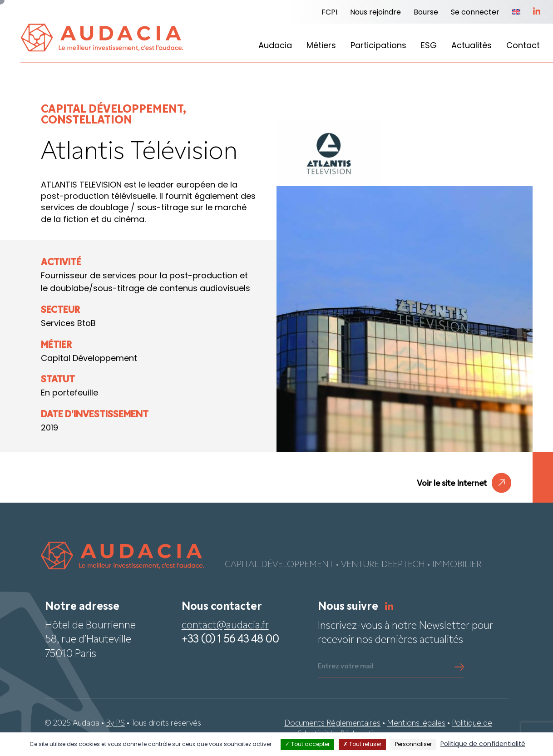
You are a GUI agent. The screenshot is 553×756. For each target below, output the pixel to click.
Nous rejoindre (375, 13)
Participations (378, 46)
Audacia (275, 46)
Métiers (321, 46)
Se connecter (475, 13)
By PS (115, 724)
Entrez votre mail (346, 667)
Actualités (472, 46)
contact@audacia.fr (225, 626)
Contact (523, 46)
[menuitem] (516, 13)
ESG (429, 46)
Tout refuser (362, 745)
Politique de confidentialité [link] (483, 744)
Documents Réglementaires (332, 724)
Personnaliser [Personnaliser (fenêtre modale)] (413, 745)
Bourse (426, 13)
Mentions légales (416, 724)
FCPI (329, 13)
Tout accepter (307, 745)
